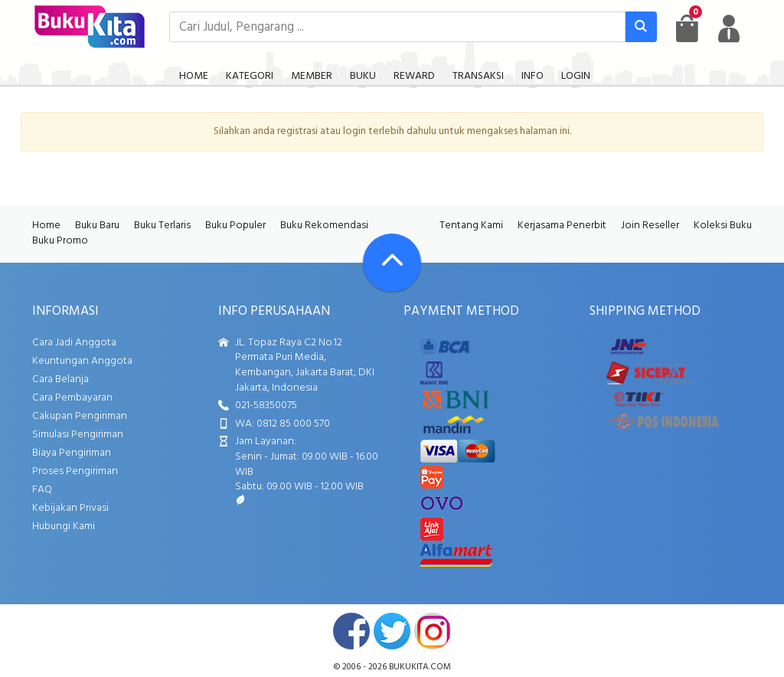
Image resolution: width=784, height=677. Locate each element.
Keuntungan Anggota (82, 361)
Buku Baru (97, 226)
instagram (433, 631)
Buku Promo (60, 241)
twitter (392, 631)
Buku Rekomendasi (324, 226)
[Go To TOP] (392, 263)
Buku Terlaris (162, 226)
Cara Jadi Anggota (74, 343)
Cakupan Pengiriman (80, 416)
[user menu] (729, 28)
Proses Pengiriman (75, 471)
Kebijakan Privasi (70, 508)
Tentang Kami (471, 226)
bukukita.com (420, 667)
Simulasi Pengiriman (78, 435)
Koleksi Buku (723, 226)
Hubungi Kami (64, 527)
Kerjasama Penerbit (562, 226)
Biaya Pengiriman (72, 453)
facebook (351, 631)
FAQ (42, 490)
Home (46, 226)
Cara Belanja (60, 379)
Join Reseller (650, 226)
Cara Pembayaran (72, 398)
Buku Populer (235, 226)
